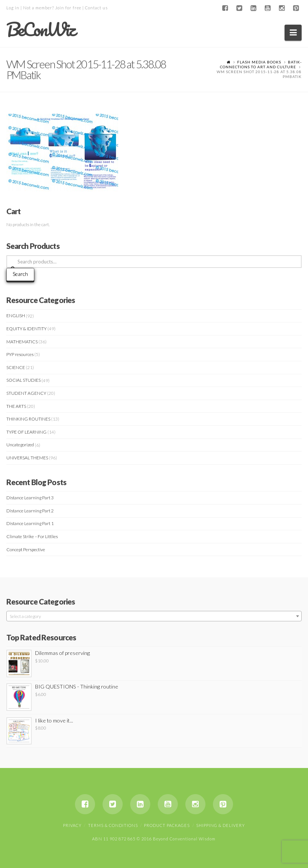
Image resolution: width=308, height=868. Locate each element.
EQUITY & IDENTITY (26, 329)
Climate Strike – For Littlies (32, 536)
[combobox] (154, 616)
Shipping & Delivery (221, 825)
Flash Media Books (259, 62)
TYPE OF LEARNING (26, 432)
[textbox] (154, 616)
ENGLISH (16, 316)
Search (20, 274)
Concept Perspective (26, 549)
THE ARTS (16, 406)
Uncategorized (20, 445)
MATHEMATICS (22, 342)
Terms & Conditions (113, 825)
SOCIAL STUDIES (23, 380)
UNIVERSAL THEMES (27, 458)
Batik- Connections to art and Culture (261, 64)
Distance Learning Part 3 (30, 498)
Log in (13, 8)
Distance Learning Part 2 (30, 511)
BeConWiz (40, 29)
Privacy (72, 825)
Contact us (96, 8)
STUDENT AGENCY (26, 393)
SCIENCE (16, 367)
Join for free (68, 8)
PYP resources (20, 354)
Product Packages (167, 825)
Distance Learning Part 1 (30, 523)
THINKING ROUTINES (28, 419)
